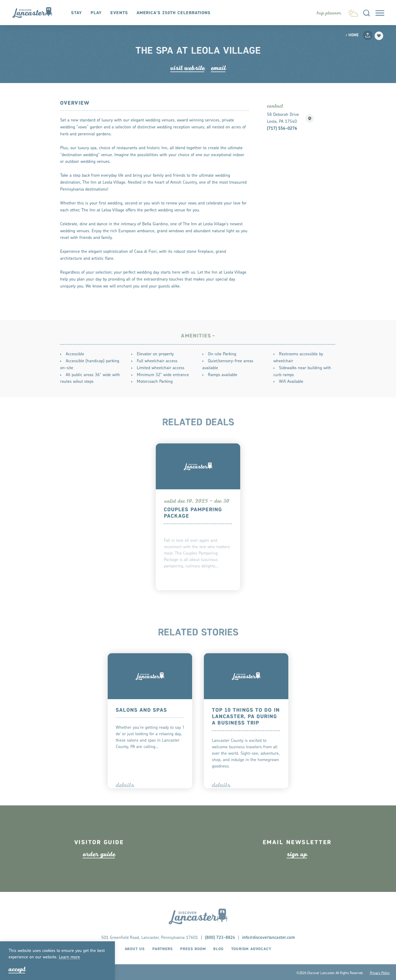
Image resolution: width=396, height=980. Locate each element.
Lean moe (69, 957)
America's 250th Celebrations (174, 13)
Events (119, 13)
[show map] (310, 119)
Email (218, 68)
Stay (77, 13)
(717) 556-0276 (282, 129)
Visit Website (188, 68)
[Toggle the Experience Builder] (329, 13)
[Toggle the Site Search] (366, 13)
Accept (17, 969)
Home (352, 36)
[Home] (35, 12)
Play (96, 13)
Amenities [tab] (196, 341)
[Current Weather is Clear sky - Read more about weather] (353, 12)
